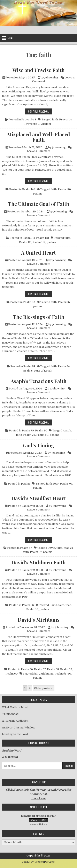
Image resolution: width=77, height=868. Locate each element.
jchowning (51, 77)
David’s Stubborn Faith (38, 562)
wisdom (46, 124)
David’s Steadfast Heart (39, 498)
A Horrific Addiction (15, 721)
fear (56, 484)
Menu (10, 38)
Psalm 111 (29, 238)
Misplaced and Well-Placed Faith (38, 137)
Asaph (67, 431)
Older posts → (44, 688)
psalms (38, 194)
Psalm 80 (41, 431)
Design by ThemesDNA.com (38, 862)
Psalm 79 (28, 431)
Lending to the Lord (15, 734)
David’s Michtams (38, 620)
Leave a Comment (39, 151)
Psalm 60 (12, 674)
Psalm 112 (43, 238)
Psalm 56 (28, 605)
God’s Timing (39, 445)
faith (55, 119)
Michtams (47, 674)
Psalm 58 (53, 669)
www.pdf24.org (38, 824)
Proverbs (66, 119)
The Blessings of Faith (39, 317)
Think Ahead (10, 714)
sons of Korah (43, 371)
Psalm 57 (26, 548)
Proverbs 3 (29, 119)
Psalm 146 (29, 189)
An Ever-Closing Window (19, 728)
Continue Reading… (40, 111)
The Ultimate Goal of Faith (39, 204)
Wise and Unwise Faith (38, 70)
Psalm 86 (29, 302)
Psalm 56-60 (63, 674)
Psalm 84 (29, 366)
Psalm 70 (66, 484)
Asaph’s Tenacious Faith (39, 381)
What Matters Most (15, 707)
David (51, 548)
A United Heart (38, 253)
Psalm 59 (66, 669)
